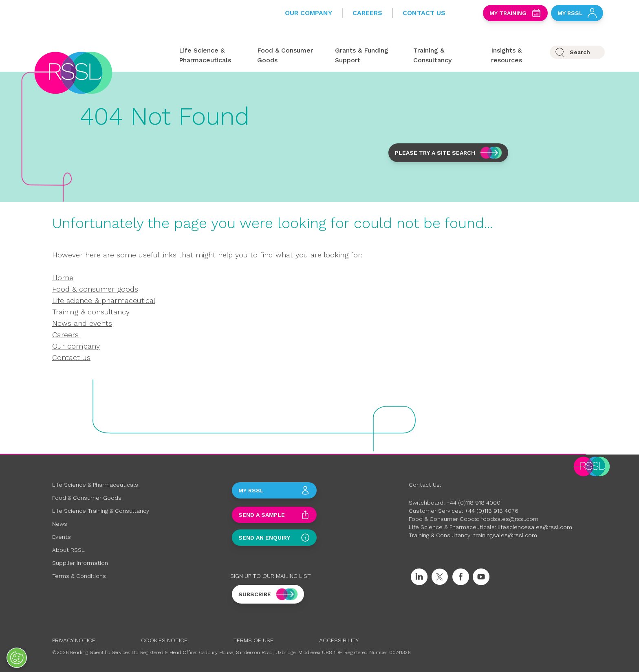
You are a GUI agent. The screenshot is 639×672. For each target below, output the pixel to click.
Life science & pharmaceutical (104, 300)
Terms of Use (253, 640)
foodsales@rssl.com (510, 519)
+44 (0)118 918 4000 (473, 503)
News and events (82, 323)
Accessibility (339, 640)
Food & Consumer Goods (87, 498)
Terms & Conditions (79, 576)
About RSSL (68, 550)
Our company (76, 346)
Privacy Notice (74, 640)
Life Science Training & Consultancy (101, 511)
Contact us (71, 357)
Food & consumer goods (95, 289)
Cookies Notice (164, 640)
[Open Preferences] (17, 658)
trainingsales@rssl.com (505, 535)
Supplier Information (80, 563)
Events (62, 537)
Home (63, 278)
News (60, 524)
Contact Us (424, 13)
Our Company (308, 13)
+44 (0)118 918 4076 (491, 511)
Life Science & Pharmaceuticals (95, 485)
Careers (367, 13)
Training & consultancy (91, 312)
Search (580, 52)
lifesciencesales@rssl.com (535, 527)
